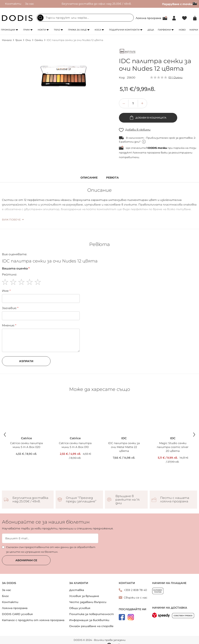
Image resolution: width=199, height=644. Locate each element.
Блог (5, 596)
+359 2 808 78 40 (135, 590)
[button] (142, 103)
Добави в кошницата (151, 118)
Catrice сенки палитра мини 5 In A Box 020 (26, 445)
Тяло (57, 30)
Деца (151, 30)
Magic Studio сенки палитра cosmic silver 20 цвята (173, 447)
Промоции (8, 30)
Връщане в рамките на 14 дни (127, 500)
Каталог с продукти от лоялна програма (33, 620)
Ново (182, 30)
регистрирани (182, 153)
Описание (89, 178)
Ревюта (112, 178)
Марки (194, 30)
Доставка (77, 590)
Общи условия (80, 608)
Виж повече (11, 220)
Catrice (26, 438)
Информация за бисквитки (89, 620)
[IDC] (128, 52)
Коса (98, 30)
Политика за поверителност (92, 614)
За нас (30, 4)
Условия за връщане (84, 596)
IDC (124, 438)
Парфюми (164, 30)
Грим (26, 30)
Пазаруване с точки (180, 4)
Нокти (42, 30)
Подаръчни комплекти (124, 30)
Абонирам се (26, 560)
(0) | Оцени (175, 77)
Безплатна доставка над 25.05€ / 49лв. (30, 500)
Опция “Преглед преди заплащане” (81, 500)
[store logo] (17, 18)
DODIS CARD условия (17, 614)
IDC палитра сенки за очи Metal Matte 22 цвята (124, 447)
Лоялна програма (148, 18)
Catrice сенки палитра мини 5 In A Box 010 (75, 445)
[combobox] (85, 18)
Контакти (13, 4)
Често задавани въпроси (88, 602)
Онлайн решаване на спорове (91, 626)
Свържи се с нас (136, 598)
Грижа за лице (77, 30)
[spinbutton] (133, 103)
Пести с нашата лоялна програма (175, 500)
